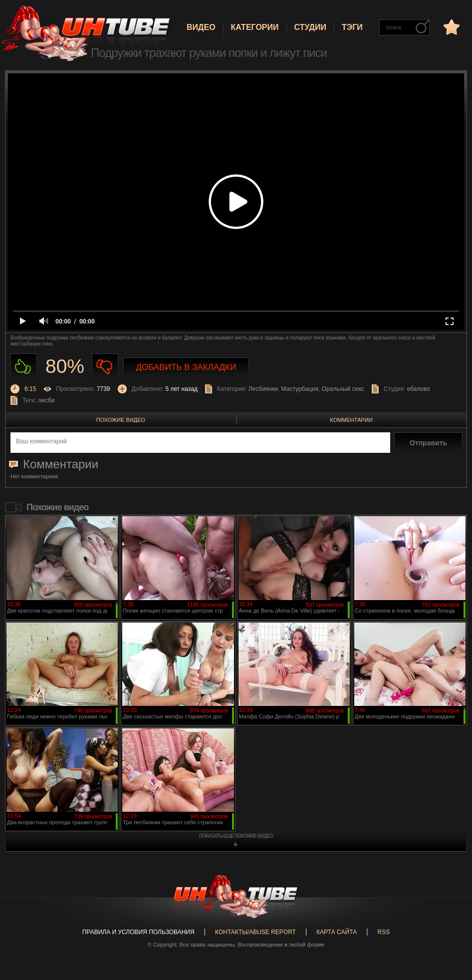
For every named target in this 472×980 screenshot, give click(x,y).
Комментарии (351, 420)
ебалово (419, 389)
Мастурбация (300, 389)
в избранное (451, 27)
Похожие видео (121, 420)
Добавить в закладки (186, 367)
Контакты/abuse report (255, 932)
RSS (383, 932)
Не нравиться (105, 367)
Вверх (450, 922)
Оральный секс (343, 389)
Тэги (352, 27)
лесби (46, 400)
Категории (255, 27)
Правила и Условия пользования (138, 932)
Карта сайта (337, 932)
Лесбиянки (263, 389)
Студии (310, 27)
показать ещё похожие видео (236, 836)
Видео (201, 27)
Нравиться (24, 367)
